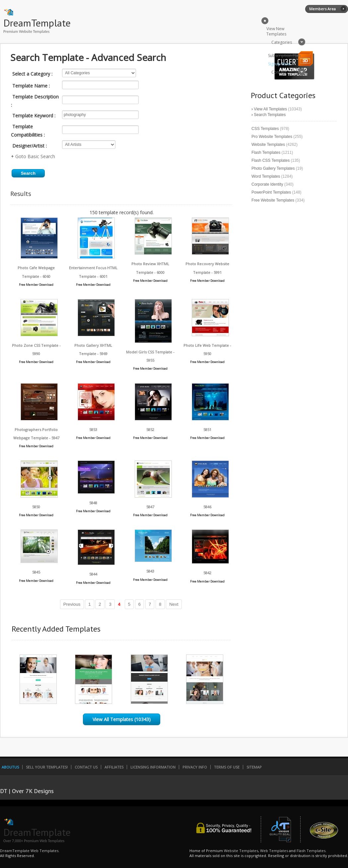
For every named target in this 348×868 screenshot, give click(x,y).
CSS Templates (265, 129)
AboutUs (10, 767)
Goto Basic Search (35, 156)
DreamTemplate (37, 23)
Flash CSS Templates (271, 160)
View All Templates (270, 109)
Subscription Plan (284, 56)
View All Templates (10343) (122, 719)
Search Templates (270, 115)
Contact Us (86, 767)
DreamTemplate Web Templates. (30, 851)
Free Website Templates (273, 200)
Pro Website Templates (272, 137)
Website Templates (268, 145)
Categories (282, 42)
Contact (279, 72)
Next (174, 604)
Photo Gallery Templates (273, 168)
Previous (72, 604)
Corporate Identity (267, 184)
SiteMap (254, 767)
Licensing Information (153, 767)
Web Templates (274, 851)
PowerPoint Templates (271, 192)
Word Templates (266, 176)
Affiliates (114, 767)
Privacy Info (195, 767)
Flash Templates (266, 153)
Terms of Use (227, 767)
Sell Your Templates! (47, 767)
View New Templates (276, 31)
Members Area (322, 9)
